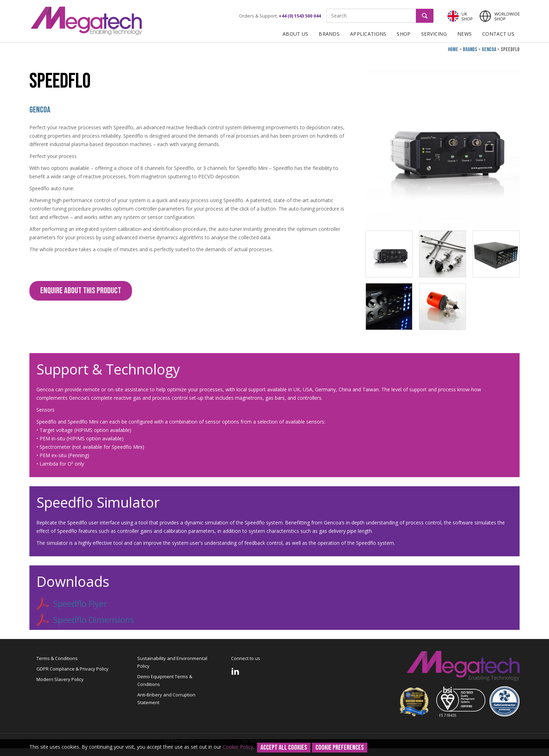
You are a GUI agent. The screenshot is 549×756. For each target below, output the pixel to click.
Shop (404, 34)
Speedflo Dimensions (85, 620)
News (464, 34)
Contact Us (498, 34)
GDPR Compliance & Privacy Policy (72, 669)
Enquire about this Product (81, 291)
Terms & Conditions (57, 658)
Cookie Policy (238, 747)
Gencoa (489, 50)
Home (453, 50)
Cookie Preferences (340, 748)
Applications (368, 34)
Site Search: (326, 9)
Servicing (434, 34)
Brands (329, 34)
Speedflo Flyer (72, 604)
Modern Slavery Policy (60, 679)
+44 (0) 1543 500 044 (300, 16)
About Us (295, 34)
